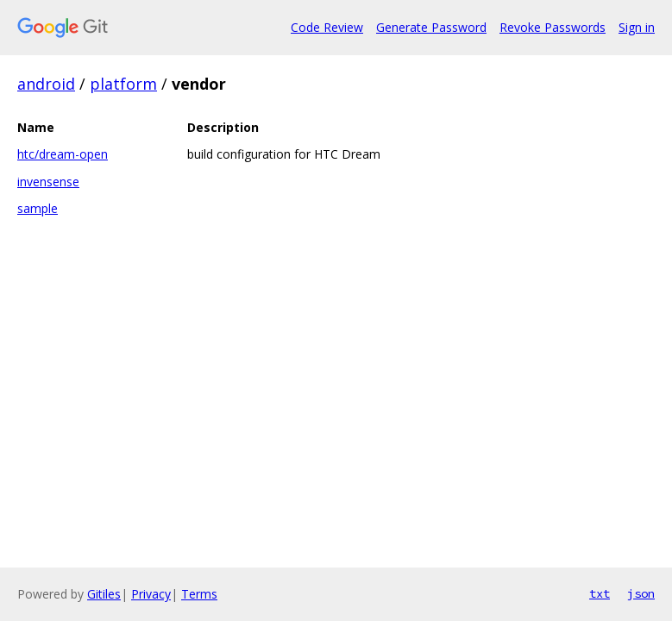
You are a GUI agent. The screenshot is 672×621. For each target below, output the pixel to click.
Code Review (327, 27)
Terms (199, 594)
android (46, 84)
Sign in (637, 27)
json (641, 593)
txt (600, 593)
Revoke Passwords (553, 27)
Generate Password (431, 27)
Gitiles (104, 594)
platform (123, 84)
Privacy (151, 594)
